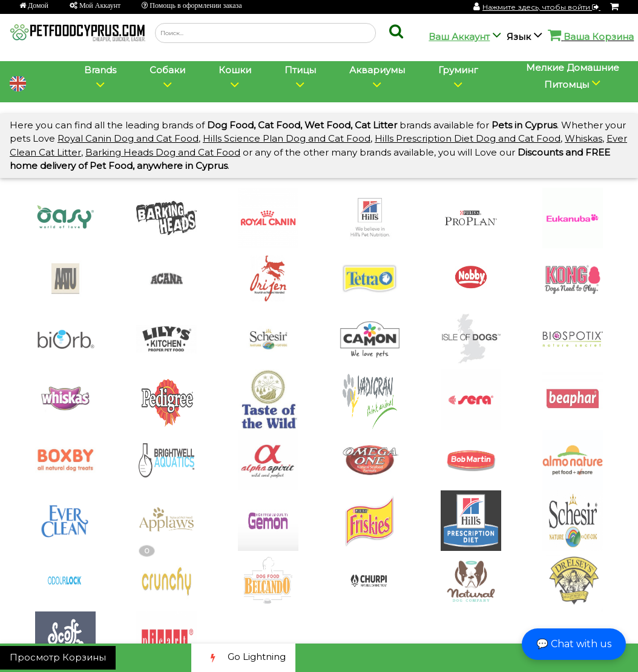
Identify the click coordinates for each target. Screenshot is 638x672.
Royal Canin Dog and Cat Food (128, 138)
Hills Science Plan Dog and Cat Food (287, 138)
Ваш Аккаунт (459, 37)
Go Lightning (243, 658)
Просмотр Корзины (58, 657)
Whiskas (584, 138)
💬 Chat (574, 644)
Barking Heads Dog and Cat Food (163, 152)
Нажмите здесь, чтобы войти (541, 7)
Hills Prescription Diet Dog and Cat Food (468, 138)
